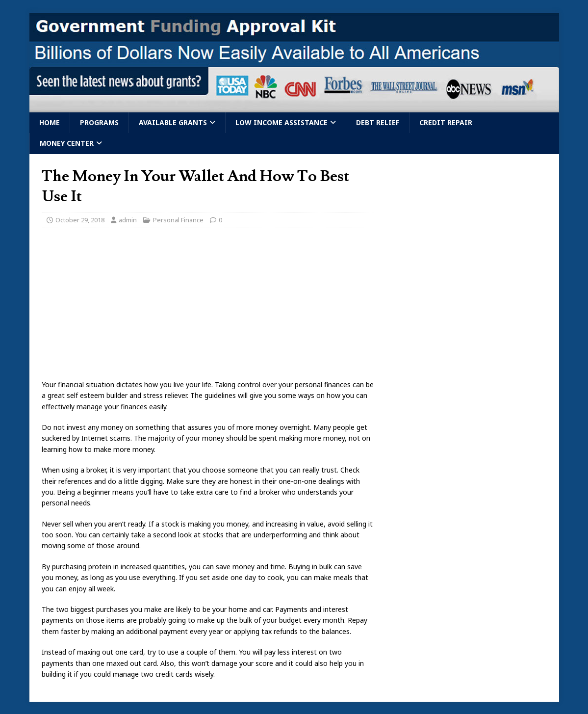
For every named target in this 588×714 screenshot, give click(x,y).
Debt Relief (378, 122)
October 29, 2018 (80, 220)
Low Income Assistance (281, 122)
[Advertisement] (208, 307)
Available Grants (173, 122)
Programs (99, 122)
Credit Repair (446, 122)
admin (128, 220)
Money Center (67, 143)
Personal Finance (178, 220)
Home (50, 122)
